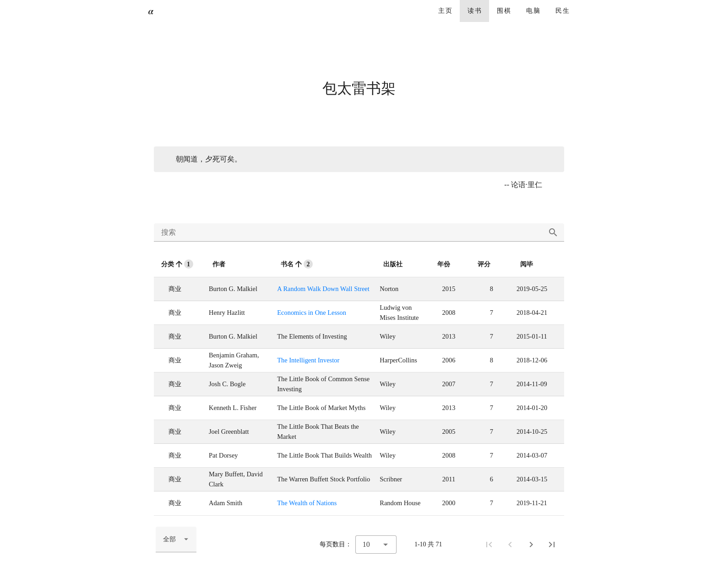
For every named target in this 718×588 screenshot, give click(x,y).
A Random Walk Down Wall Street (323, 289)
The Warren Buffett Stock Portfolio (324, 479)
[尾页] (552, 545)
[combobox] (176, 539)
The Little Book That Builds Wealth (324, 455)
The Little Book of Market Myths (321, 408)
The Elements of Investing (312, 336)
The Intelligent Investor (308, 360)
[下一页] (531, 545)
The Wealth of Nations (307, 503)
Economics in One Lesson (312, 313)
